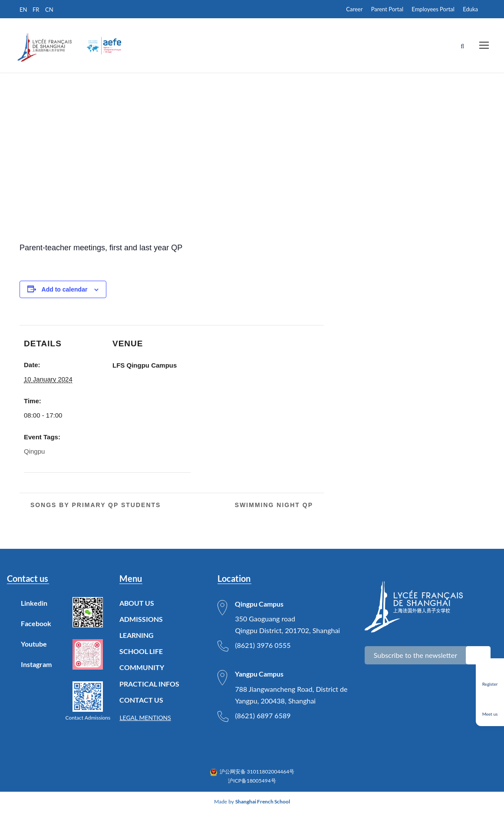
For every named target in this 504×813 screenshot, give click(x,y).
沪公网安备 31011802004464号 (257, 773)
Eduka (470, 9)
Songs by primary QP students (94, 506)
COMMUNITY (142, 669)
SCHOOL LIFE (141, 652)
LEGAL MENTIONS (145, 719)
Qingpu (34, 453)
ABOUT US (137, 604)
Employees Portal (433, 9)
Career (354, 9)
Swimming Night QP (275, 506)
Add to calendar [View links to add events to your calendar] (65, 290)
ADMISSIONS (141, 620)
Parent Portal (387, 9)
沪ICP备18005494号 (252, 781)
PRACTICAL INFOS (149, 685)
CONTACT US (141, 701)
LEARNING (137, 636)
